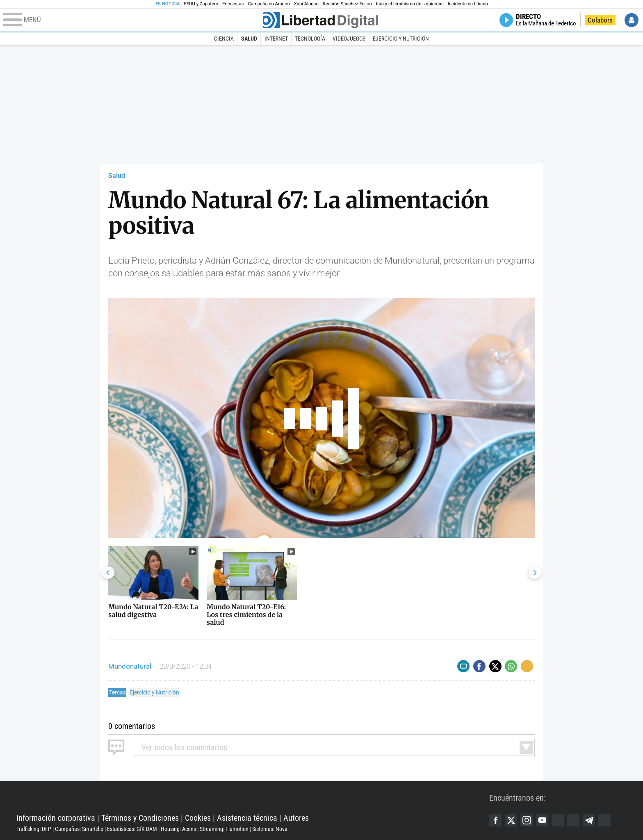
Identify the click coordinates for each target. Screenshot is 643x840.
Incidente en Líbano (468, 4)
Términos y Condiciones (140, 818)
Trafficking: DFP (34, 829)
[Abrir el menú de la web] (132, 20)
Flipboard (573, 820)
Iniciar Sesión (632, 20)
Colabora (600, 20)
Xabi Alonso (306, 4)
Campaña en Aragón (269, 4)
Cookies (198, 818)
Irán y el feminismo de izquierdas (410, 4)
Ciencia (224, 39)
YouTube (542, 820)
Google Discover (558, 820)
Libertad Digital (253, 797)
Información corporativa (56, 818)
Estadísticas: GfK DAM (132, 829)
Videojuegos (349, 39)
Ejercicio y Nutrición (401, 39)
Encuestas (233, 4)
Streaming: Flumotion (224, 829)
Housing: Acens (178, 829)
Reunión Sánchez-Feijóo (347, 4)
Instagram (527, 820)
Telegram (589, 820)
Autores (296, 818)
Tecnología (310, 39)
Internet (276, 39)
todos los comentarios (184, 747)
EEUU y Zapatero (201, 4)
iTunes (604, 820)
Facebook (495, 820)
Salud (249, 39)
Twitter (511, 820)
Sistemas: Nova (270, 829)
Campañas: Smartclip (79, 829)
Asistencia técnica (247, 818)
